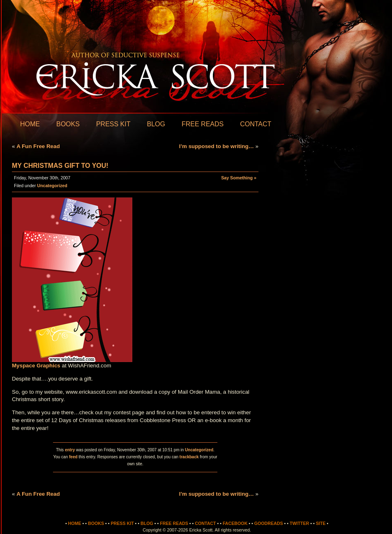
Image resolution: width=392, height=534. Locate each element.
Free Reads (203, 124)
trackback (189, 457)
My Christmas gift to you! (60, 166)
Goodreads (269, 523)
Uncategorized (52, 186)
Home (30, 124)
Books (68, 124)
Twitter (299, 523)
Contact (256, 124)
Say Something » (239, 178)
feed (73, 457)
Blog (156, 124)
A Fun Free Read (38, 146)
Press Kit (113, 124)
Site (321, 523)
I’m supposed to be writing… (217, 146)
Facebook (235, 523)
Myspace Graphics (36, 366)
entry (70, 450)
